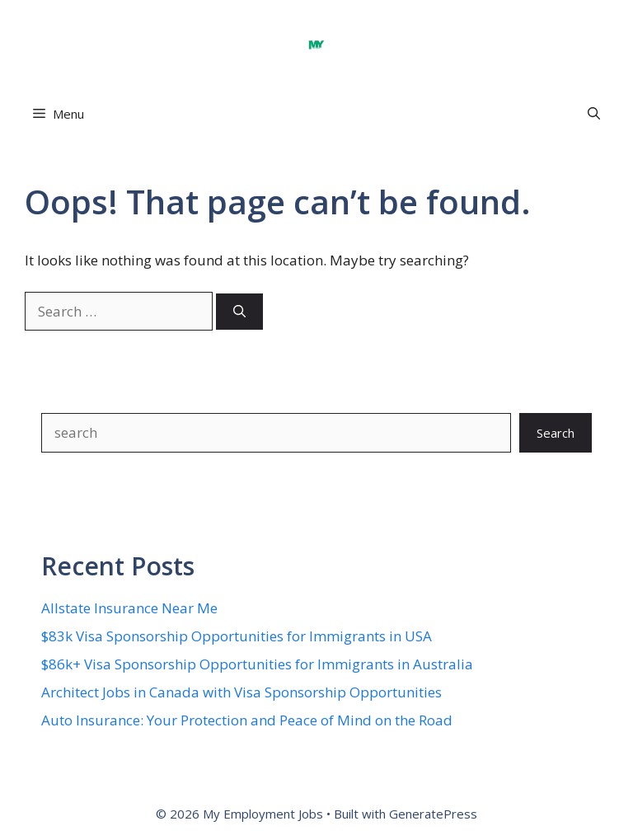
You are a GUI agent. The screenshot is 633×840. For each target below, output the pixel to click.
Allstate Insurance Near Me (129, 608)
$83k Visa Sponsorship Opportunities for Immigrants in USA (237, 636)
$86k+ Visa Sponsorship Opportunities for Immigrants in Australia (257, 664)
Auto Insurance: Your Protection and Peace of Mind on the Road (247, 720)
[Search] (239, 312)
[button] (594, 114)
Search (556, 433)
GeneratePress (433, 814)
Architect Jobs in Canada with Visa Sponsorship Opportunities (241, 692)
